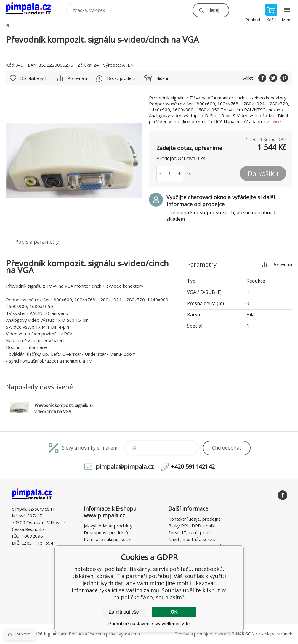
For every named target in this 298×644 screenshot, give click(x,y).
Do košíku (263, 173)
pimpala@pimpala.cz (125, 467)
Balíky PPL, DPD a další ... (193, 526)
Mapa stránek (278, 634)
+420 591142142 (193, 467)
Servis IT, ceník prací (189, 532)
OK (174, 612)
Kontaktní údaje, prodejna (194, 519)
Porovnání (77, 78)
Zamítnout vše (124, 612)
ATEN (128, 65)
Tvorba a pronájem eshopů (202, 634)
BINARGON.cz (246, 634)
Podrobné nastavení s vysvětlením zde (149, 624)
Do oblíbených (34, 78)
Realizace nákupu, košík (107, 539)
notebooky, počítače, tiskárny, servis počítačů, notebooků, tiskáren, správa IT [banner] (32, 9)
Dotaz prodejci (121, 78)
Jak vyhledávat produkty (108, 526)
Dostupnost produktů (106, 532)
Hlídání (162, 78)
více (277, 121)
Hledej (213, 10)
